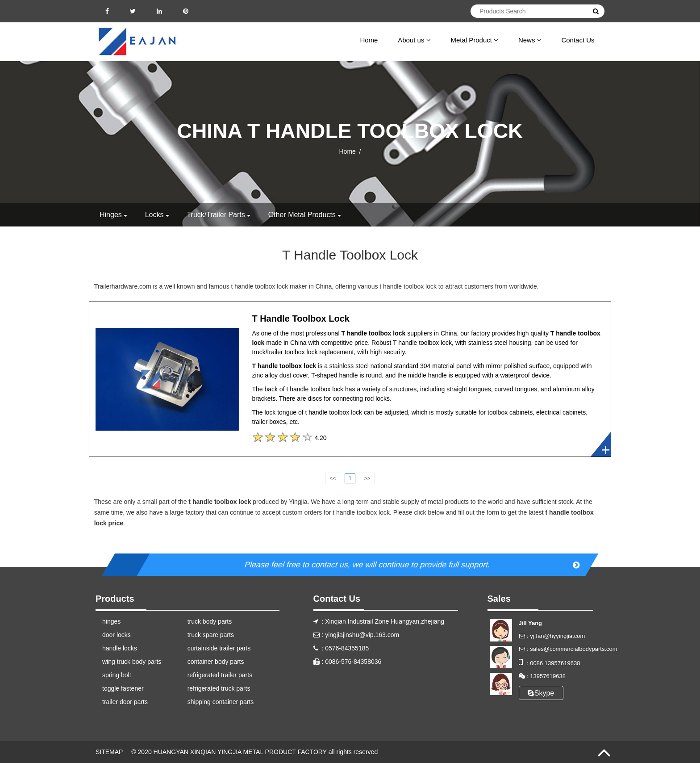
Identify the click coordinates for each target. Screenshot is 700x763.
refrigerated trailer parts (220, 675)
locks (154, 215)
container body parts (216, 662)
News (530, 40)
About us (414, 40)
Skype (541, 693)
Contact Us (578, 40)
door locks (117, 635)
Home (369, 40)
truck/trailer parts (216, 215)
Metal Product (474, 40)
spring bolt (117, 675)
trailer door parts (125, 702)
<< (333, 478)
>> (367, 478)
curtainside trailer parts (219, 648)
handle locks (120, 648)
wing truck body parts (132, 662)
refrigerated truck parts (219, 688)
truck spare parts (211, 635)
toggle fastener (123, 688)
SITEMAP (109, 752)
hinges (111, 215)
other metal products (302, 215)
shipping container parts (221, 702)
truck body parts (210, 621)
